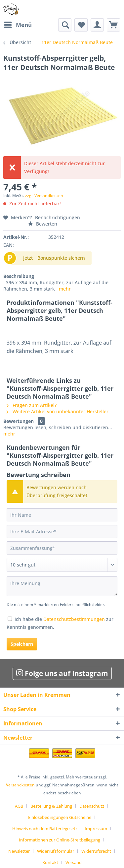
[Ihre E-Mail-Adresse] (62, 531)
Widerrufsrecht (96, 851)
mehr (65, 289)
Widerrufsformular (56, 851)
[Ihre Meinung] (62, 586)
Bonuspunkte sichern (61, 258)
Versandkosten (20, 785)
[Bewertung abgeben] (62, 565)
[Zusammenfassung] (62, 548)
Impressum (96, 829)
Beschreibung (19, 276)
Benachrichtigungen (54, 217)
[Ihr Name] (62, 515)
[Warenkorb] (113, 25)
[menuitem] (18, 25)
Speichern (22, 644)
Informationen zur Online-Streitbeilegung (60, 840)
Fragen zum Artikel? (32, 405)
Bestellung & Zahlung (51, 806)
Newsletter (19, 851)
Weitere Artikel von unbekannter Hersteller (58, 411)
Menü (18, 24)
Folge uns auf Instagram (62, 673)
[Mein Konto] (97, 25)
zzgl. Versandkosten (44, 196)
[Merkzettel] (81, 25)
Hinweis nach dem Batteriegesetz (45, 829)
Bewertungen (19, 421)
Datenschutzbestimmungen (74, 619)
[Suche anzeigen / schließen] (65, 25)
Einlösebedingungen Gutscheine (60, 817)
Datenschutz (92, 806)
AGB (19, 806)
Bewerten (43, 224)
